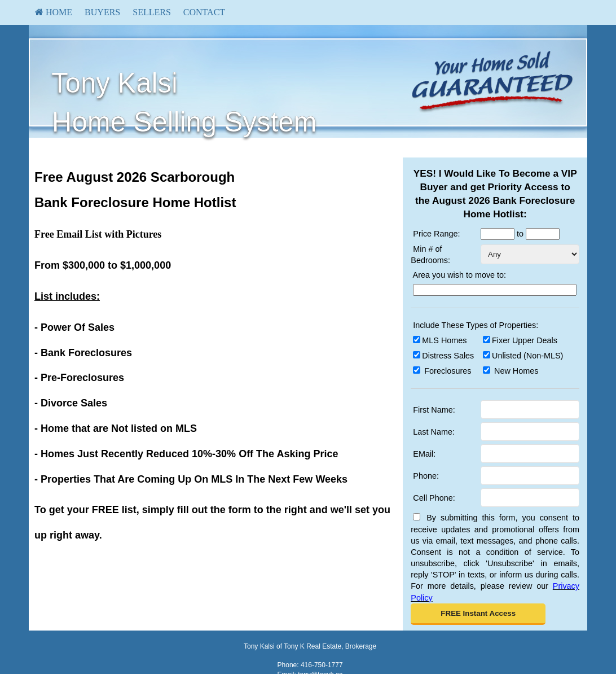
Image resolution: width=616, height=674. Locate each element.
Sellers (152, 12)
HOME (54, 12)
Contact (204, 12)
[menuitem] (54, 12)
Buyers (102, 12)
